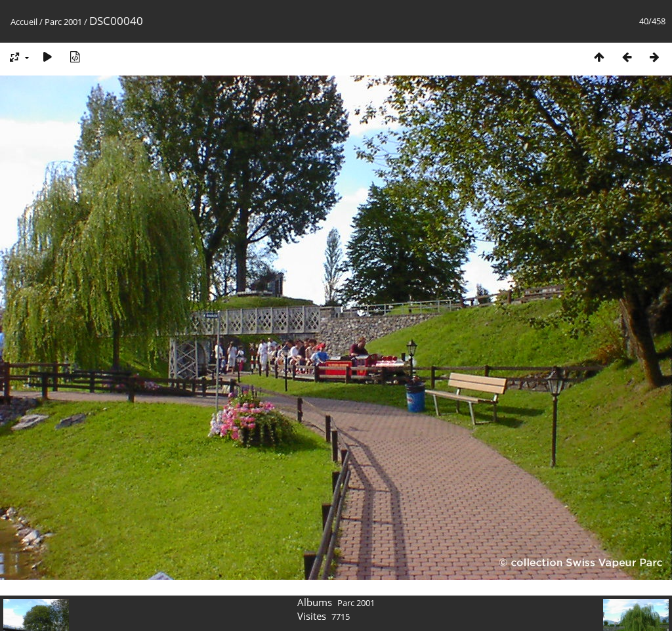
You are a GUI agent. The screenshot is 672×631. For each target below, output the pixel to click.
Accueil (24, 22)
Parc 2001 (63, 22)
